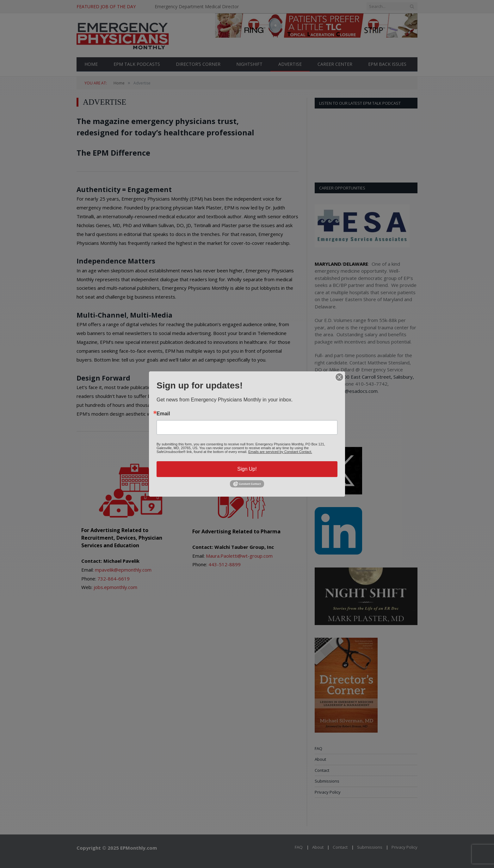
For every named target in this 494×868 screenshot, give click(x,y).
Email (163, 414)
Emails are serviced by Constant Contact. (280, 452)
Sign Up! (247, 469)
